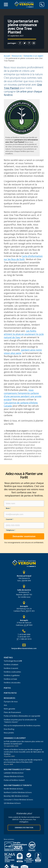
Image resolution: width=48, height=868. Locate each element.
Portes (7, 688)
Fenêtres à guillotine (12, 675)
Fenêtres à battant (11, 664)
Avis (5, 705)
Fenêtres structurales (12, 683)
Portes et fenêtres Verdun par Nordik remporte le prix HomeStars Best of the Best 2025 (23, 761)
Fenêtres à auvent (11, 668)
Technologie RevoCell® (13, 661)
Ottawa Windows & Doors (14, 776)
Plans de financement (12, 712)
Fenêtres (8, 658)
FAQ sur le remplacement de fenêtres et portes (22, 725)
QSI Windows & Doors (12, 803)
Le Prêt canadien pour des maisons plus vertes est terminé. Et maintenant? (24, 743)
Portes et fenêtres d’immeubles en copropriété (22, 716)
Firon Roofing (9, 729)
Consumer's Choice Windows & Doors (18, 800)
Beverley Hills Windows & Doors (16, 796)
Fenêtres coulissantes (12, 672)
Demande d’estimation (24, 828)
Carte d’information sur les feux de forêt (23, 258)
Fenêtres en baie (10, 679)
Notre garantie (9, 709)
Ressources (17, 56)
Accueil (7, 56)
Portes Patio (10, 693)
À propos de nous (11, 702)
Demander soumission (24, 536)
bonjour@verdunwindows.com (24, 648)
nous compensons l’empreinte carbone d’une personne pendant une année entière (23, 395)
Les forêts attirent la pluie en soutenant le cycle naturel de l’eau (24, 334)
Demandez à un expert (33, 56)
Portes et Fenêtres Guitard (14, 780)
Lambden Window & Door (14, 773)
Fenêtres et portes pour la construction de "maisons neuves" (20, 721)
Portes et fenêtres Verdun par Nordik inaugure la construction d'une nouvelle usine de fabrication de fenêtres (24, 752)
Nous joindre (9, 733)
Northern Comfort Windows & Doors (18, 792)
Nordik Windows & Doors (14, 789)
